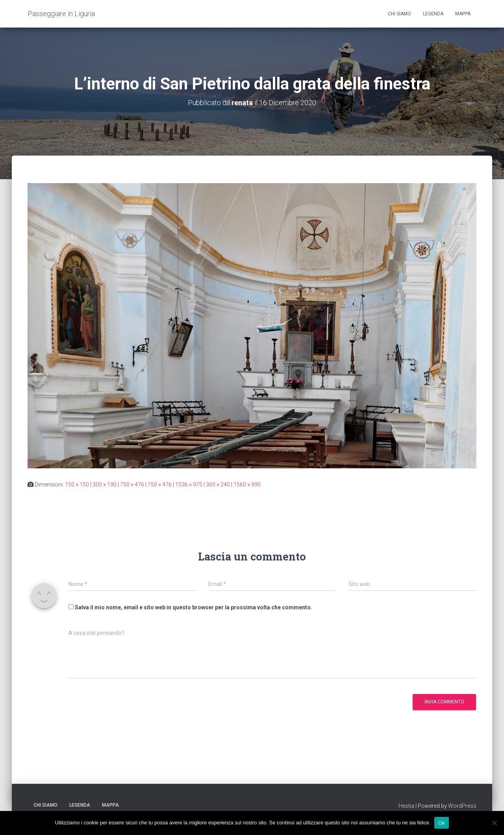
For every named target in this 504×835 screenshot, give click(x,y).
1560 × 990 (247, 484)
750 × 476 (132, 484)
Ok (442, 823)
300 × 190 (105, 484)
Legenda (433, 14)
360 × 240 (218, 484)
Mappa (463, 14)
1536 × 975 (189, 484)
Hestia (406, 806)
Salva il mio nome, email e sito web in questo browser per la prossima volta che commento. (194, 607)
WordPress (462, 806)
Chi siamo (399, 14)
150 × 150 (77, 484)
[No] (494, 823)
